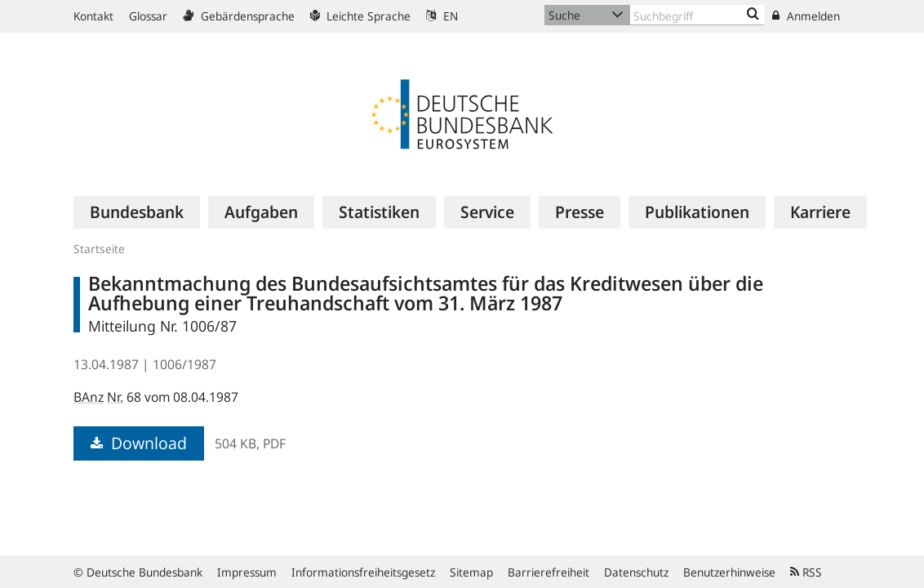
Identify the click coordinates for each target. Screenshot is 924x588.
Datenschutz (636, 572)
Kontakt (93, 16)
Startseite (99, 249)
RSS (806, 572)
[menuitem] (137, 212)
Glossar (148, 16)
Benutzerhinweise (729, 572)
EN (442, 16)
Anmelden (806, 16)
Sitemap (471, 572)
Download (139, 443)
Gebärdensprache (239, 16)
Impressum (247, 572)
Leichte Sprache (360, 16)
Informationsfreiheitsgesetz (363, 572)
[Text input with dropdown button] (697, 15)
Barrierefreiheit (549, 572)
